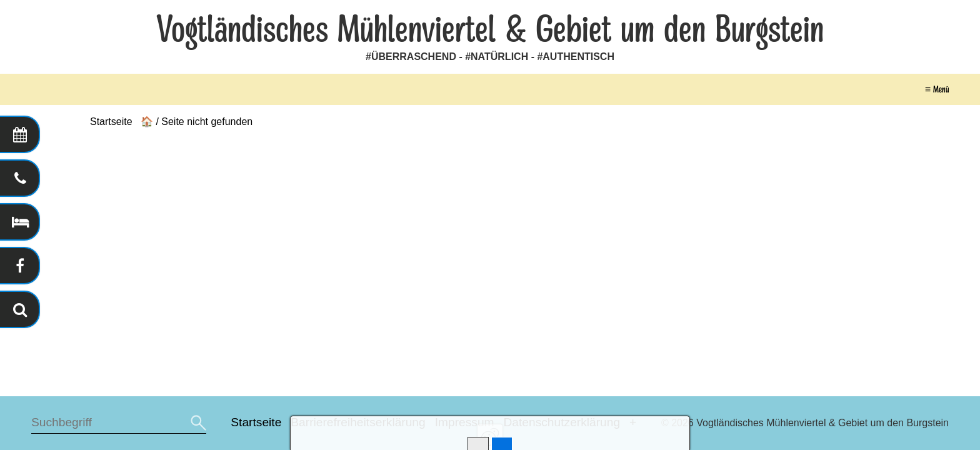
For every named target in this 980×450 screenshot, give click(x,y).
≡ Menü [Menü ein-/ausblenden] (937, 89)
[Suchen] (197, 423)
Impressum (465, 422)
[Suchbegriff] (119, 423)
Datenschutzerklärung (562, 422)
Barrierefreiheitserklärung (358, 422)
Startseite (256, 422)
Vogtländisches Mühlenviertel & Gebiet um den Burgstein (490, 30)
